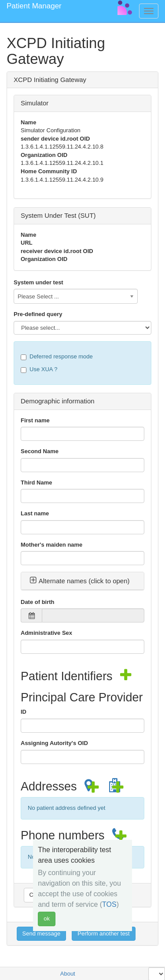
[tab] (82, 581)
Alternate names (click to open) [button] (80, 581)
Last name (35, 513)
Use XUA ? (39, 369)
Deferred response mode (57, 357)
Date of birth (38, 602)
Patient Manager (34, 6)
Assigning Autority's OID (54, 743)
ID (24, 712)
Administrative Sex (46, 633)
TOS (109, 904)
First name (35, 420)
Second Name (40, 451)
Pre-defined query (38, 314)
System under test (38, 282)
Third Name (37, 483)
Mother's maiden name (51, 545)
